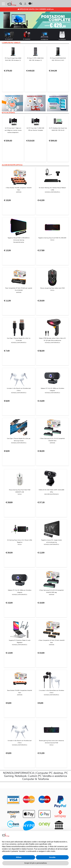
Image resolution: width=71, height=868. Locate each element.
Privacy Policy (43, 684)
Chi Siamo (8, 717)
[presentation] (23, 690)
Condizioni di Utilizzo (12, 721)
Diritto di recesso (11, 740)
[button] (25, 4)
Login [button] (6, 759)
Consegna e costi (11, 731)
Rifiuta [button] (19, 857)
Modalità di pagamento (13, 729)
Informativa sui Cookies (13, 747)
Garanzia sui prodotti (12, 738)
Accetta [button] (52, 857)
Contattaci (8, 719)
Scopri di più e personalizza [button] (35, 863)
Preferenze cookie (11, 752)
